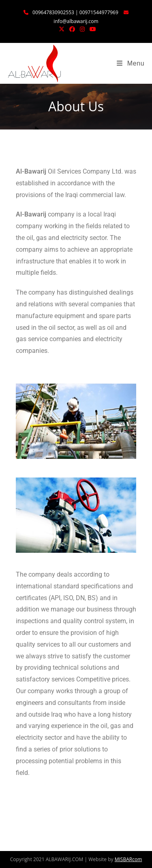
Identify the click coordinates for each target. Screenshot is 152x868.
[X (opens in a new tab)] (62, 29)
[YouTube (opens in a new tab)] (92, 29)
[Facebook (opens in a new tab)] (72, 29)
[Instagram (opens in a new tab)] (82, 29)
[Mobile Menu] (131, 63)
